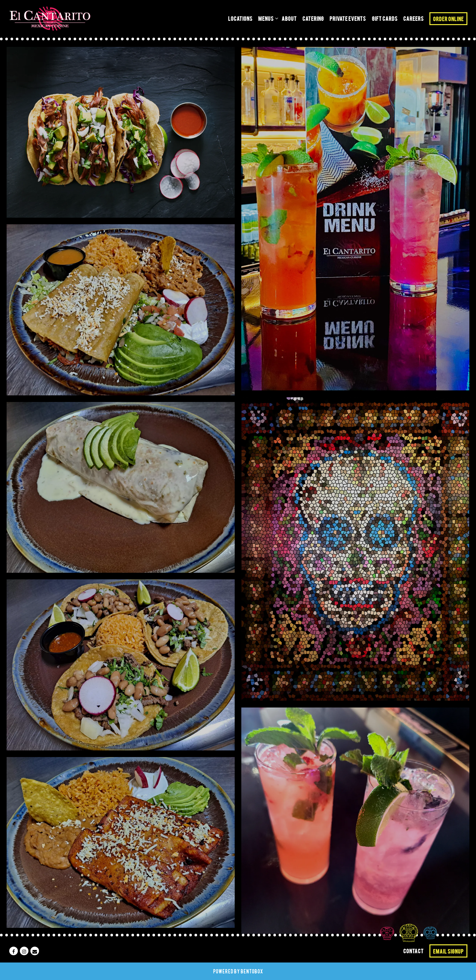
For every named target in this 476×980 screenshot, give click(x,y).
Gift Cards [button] (385, 18)
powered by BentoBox (238, 971)
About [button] (289, 18)
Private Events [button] (348, 18)
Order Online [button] (448, 18)
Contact (414, 951)
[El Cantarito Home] (50, 19)
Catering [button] (313, 18)
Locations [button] (240, 18)
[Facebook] (14, 951)
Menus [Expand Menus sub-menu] (267, 18)
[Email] (35, 951)
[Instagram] (24, 951)
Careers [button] (414, 18)
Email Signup (448, 951)
